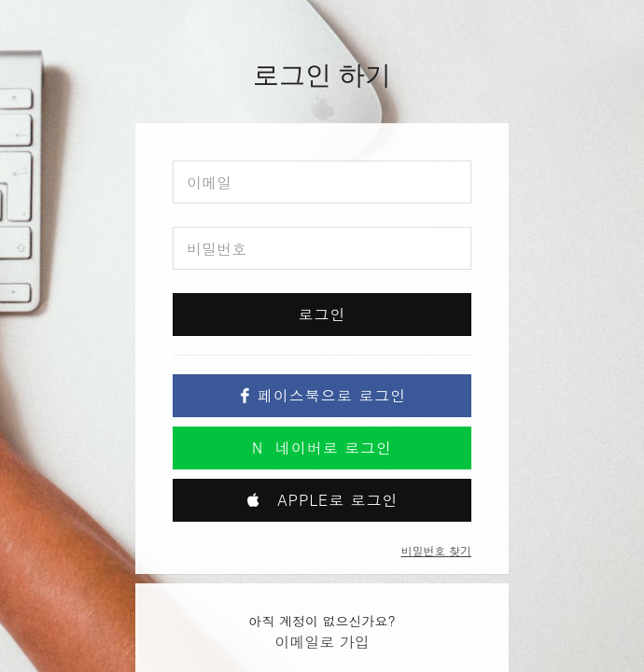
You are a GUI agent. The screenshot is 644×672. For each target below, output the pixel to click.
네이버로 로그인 (322, 448)
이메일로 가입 (322, 642)
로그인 (322, 314)
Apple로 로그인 (322, 500)
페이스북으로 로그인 (322, 395)
